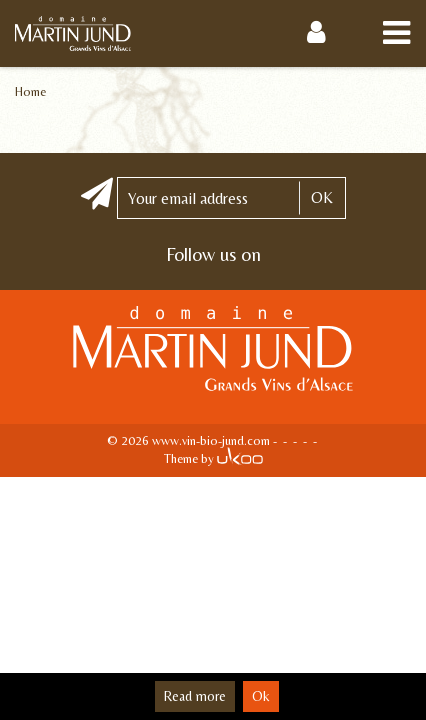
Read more (195, 696)
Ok (261, 696)
